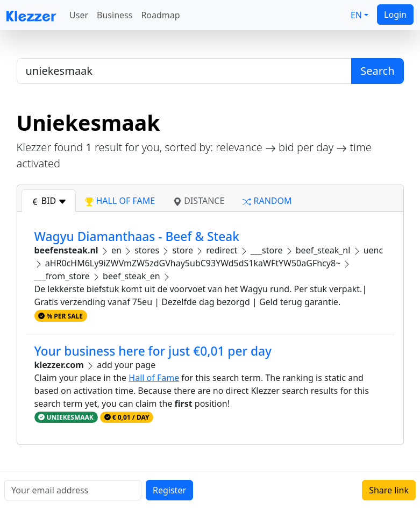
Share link (389, 490)
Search (377, 71)
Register (169, 490)
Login (395, 15)
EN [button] (356, 15)
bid (49, 201)
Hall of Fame (154, 378)
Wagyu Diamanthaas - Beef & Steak (137, 236)
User (79, 15)
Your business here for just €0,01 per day (153, 351)
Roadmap (160, 15)
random (267, 201)
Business (115, 15)
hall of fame (120, 201)
